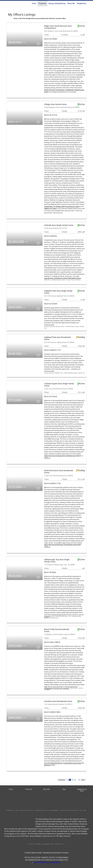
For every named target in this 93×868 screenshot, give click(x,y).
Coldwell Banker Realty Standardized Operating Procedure (47, 853)
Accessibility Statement (47, 810)
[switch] (38, 43)
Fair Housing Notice (69, 810)
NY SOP (84, 810)
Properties (42, 3)
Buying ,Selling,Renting (57, 3)
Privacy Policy (27, 810)
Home (34, 3)
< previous (61, 780)
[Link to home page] (8, 4)
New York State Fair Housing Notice (47, 862)
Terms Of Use (13, 810)
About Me (71, 3)
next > (83, 780)
